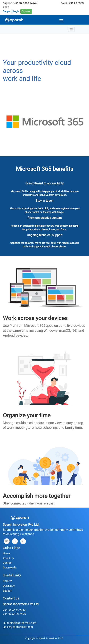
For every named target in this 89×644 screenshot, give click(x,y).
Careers (7, 581)
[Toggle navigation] (71, 29)
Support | (8, 11)
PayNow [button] (26, 11)
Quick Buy (9, 586)
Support (8, 591)
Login (16, 11)
